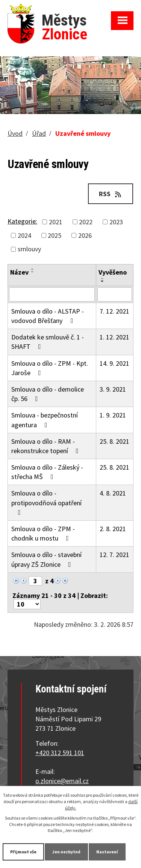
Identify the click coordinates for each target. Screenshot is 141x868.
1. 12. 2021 (114, 337)
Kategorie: (22, 221)
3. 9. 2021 (113, 389)
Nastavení (107, 852)
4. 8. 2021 (113, 493)
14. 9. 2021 (114, 363)
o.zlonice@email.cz (62, 781)
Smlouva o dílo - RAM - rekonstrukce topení (46, 446)
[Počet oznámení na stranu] (27, 604)
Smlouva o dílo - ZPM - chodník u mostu (43, 533)
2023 (116, 222)
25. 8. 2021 (114, 441)
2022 (86, 222)
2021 (56, 222)
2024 (24, 235)
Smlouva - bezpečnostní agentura (45, 420)
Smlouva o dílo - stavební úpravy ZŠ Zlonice (46, 559)
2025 (55, 235)
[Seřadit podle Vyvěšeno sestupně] (103, 281)
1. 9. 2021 (113, 415)
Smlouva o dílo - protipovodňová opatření (46, 502)
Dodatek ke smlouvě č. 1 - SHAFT (48, 342)
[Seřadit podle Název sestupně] (33, 272)
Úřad (39, 133)
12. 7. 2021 (114, 555)
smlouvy (29, 249)
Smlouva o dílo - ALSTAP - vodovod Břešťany (48, 316)
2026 (85, 235)
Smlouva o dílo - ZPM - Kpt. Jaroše (50, 368)
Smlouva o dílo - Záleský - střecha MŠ (47, 472)
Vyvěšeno (113, 272)
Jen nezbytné (66, 852)
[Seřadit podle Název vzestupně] (33, 269)
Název (19, 272)
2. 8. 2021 (113, 529)
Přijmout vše (23, 852)
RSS (111, 194)
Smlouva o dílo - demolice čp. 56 (48, 394)
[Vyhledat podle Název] (52, 294)
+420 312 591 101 (60, 753)
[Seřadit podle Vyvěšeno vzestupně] (103, 278)
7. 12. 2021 (114, 311)
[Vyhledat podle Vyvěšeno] (115, 294)
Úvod (15, 133)
